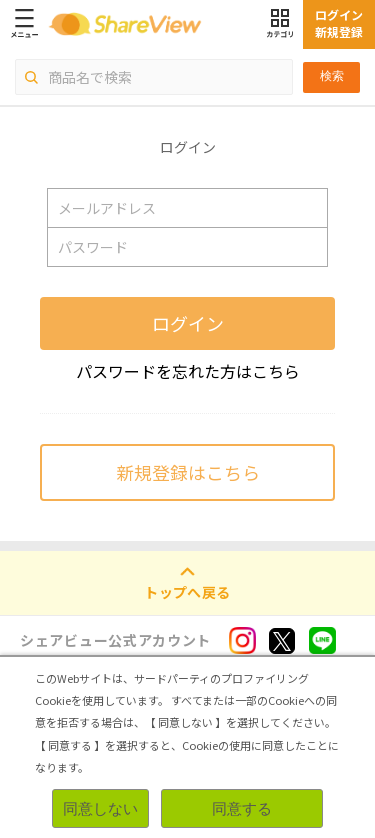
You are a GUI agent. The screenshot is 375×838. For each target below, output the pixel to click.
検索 (332, 76)
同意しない (100, 808)
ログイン (188, 323)
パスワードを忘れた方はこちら (188, 371)
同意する (242, 808)
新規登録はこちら (188, 472)
